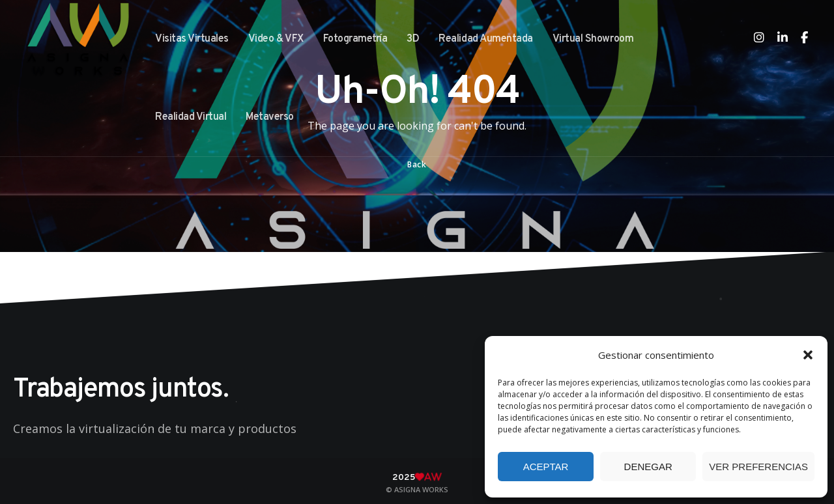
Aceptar (546, 467)
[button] (808, 355)
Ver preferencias (758, 467)
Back (417, 164)
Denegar (648, 467)
